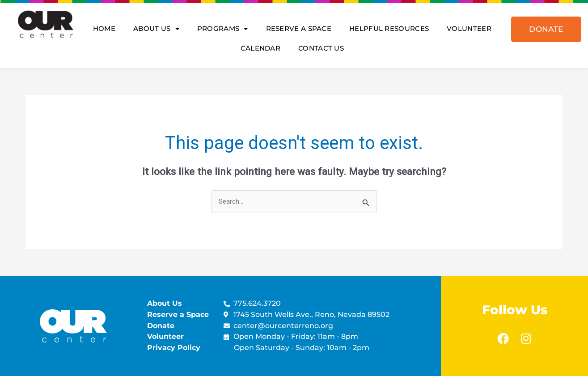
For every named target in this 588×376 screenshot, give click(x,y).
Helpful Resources (389, 28)
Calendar (260, 48)
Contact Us (321, 48)
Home (104, 28)
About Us (156, 29)
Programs (223, 29)
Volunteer (469, 28)
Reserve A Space (299, 28)
